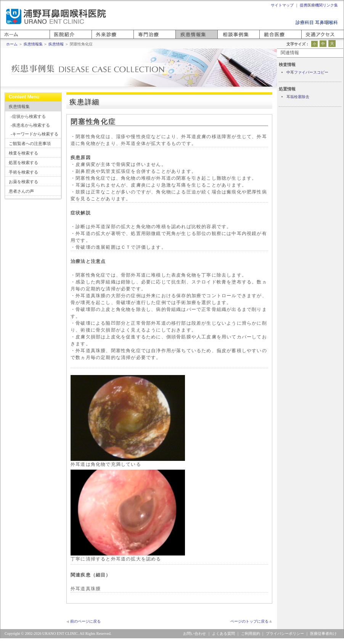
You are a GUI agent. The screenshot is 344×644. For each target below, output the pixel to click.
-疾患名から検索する (30, 125)
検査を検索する (23, 153)
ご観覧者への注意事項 (30, 143)
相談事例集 (229, 39)
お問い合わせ (195, 634)
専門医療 (143, 39)
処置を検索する (23, 163)
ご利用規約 (251, 634)
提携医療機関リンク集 (319, 5)
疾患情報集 (19, 106)
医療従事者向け (323, 634)
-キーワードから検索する (35, 134)
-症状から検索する (28, 116)
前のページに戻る (85, 621)
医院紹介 (59, 39)
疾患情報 (56, 44)
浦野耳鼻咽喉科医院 (56, 16)
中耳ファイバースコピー (307, 72)
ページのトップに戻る (249, 621)
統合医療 (268, 39)
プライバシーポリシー (285, 634)
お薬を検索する (23, 182)
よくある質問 (223, 634)
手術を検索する (23, 172)
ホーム (7, 39)
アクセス (310, 39)
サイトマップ (282, 5)
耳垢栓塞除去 (298, 97)
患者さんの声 (21, 191)
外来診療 (101, 39)
